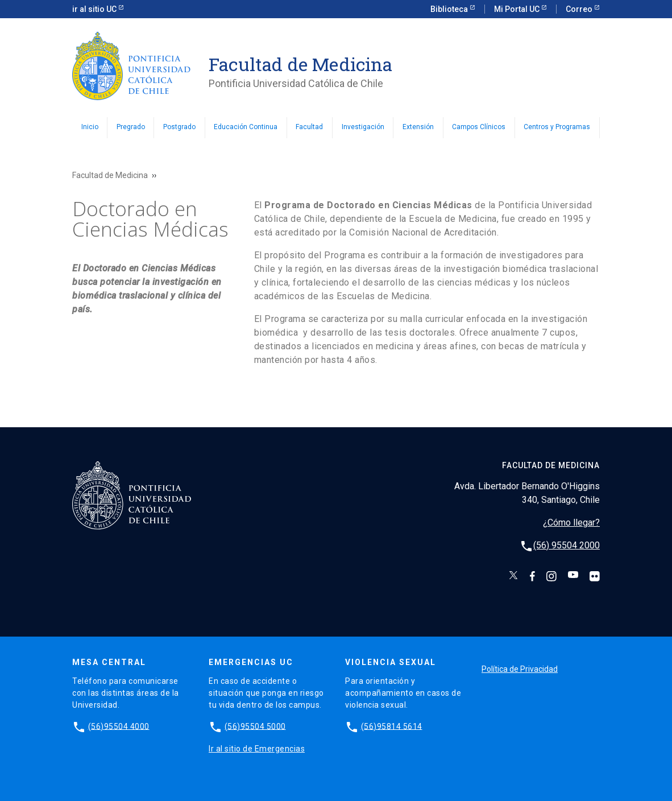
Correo (580, 9)
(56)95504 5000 (255, 726)
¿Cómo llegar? (571, 523)
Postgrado (179, 127)
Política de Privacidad (520, 669)
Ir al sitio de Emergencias (257, 749)
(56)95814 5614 (392, 726)
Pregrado (131, 127)
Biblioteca (450, 9)
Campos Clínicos (479, 127)
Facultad (309, 127)
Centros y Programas (557, 127)
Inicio (90, 127)
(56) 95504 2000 (567, 545)
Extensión (418, 127)
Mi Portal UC (518, 9)
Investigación (363, 127)
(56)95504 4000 (119, 726)
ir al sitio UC (95, 9)
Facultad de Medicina (110, 175)
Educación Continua (246, 127)
